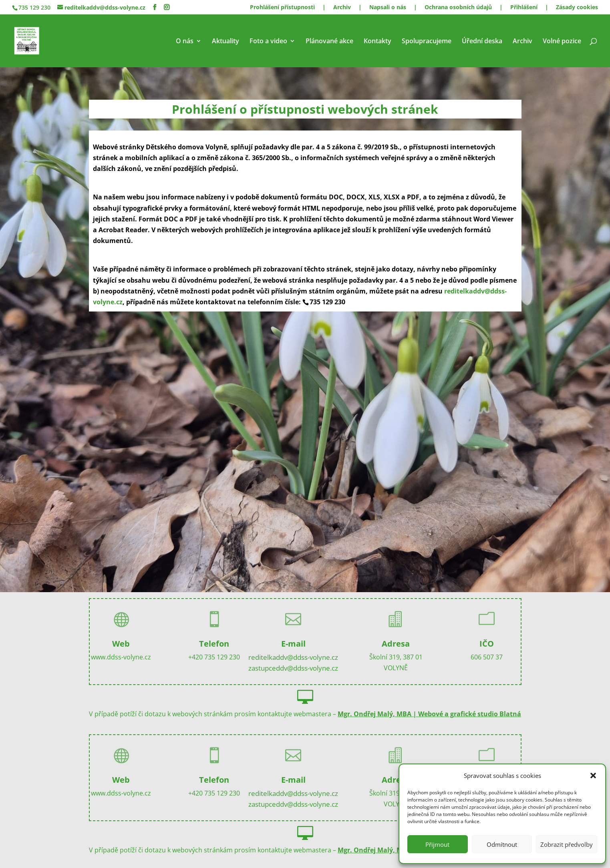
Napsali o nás (388, 8)
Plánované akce (329, 42)
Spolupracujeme (427, 42)
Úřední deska (482, 42)
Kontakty (377, 42)
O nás (185, 42)
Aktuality (225, 42)
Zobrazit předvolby (567, 844)
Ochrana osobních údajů (458, 8)
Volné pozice (562, 42)
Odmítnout (502, 844)
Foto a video (268, 42)
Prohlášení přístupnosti (282, 8)
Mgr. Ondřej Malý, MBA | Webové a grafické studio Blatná (429, 714)
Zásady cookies (577, 8)
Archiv (342, 8)
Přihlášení (524, 8)
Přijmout (437, 844)
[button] (593, 776)
